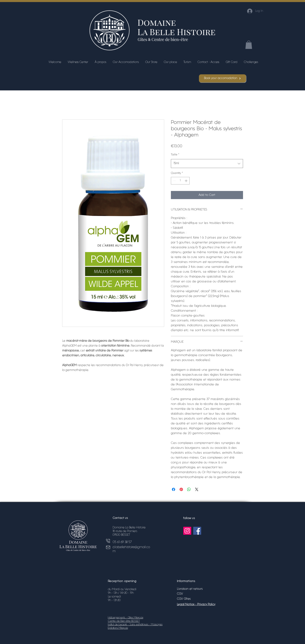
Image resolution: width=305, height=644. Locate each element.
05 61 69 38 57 (122, 542)
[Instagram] (187, 531)
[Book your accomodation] (223, 78)
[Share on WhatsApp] (189, 489)
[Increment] (186, 181)
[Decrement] (174, 181)
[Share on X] (197, 489)
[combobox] (207, 164)
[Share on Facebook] (174, 489)
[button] (249, 45)
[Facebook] (197, 531)
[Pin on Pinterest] (181, 489)
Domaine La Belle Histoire (129, 528)
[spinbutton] (180, 181)
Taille (175, 155)
